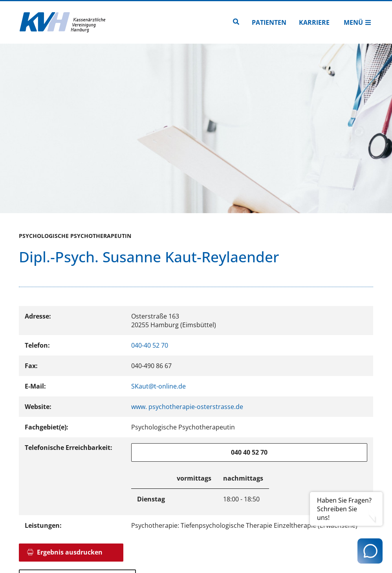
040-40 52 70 (150, 345)
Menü (357, 22)
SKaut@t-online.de (158, 386)
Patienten (269, 22)
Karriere (314, 22)
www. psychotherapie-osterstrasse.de (187, 407)
